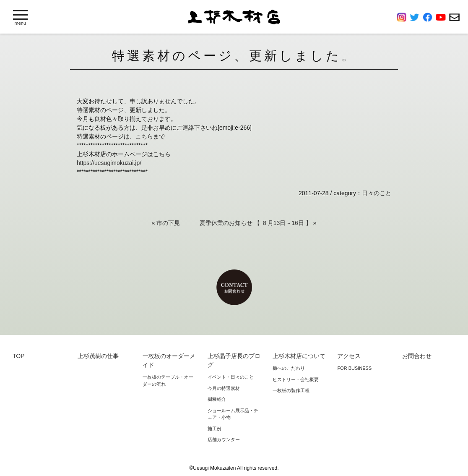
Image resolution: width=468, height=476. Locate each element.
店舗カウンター (224, 439)
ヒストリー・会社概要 (296, 379)
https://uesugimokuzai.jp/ (109, 163)
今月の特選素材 (224, 388)
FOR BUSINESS (354, 368)
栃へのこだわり (289, 368)
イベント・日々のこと (231, 377)
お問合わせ (454, 17)
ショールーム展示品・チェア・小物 (233, 414)
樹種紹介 (217, 399)
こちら (144, 136)
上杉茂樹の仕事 (98, 356)
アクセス (349, 356)
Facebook (429, 17)
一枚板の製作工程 (291, 390)
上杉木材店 (234, 17)
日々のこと (377, 193)
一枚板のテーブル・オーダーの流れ (168, 381)
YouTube (442, 17)
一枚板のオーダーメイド (169, 360)
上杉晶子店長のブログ (234, 360)
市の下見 (168, 223)
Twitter (416, 17)
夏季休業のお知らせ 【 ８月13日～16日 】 (256, 223)
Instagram (403, 17)
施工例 (214, 429)
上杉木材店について (299, 356)
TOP (19, 356)
